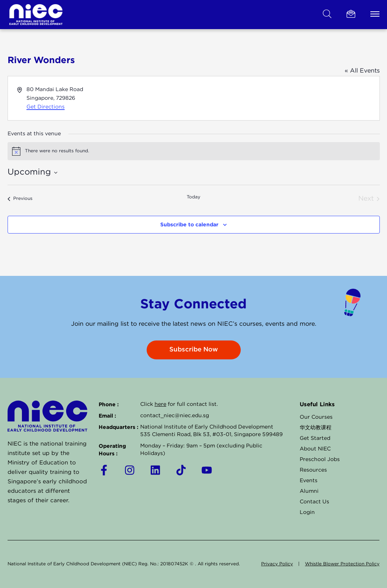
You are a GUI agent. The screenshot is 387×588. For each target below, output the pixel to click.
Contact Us (314, 502)
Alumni (309, 491)
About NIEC (315, 449)
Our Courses (316, 417)
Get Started (315, 438)
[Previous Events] (20, 199)
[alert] (194, 151)
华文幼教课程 (316, 428)
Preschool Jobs (320, 460)
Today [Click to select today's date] (193, 197)
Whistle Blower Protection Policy (342, 564)
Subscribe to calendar (189, 224)
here (160, 404)
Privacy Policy (277, 564)
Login (307, 512)
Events (309, 481)
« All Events (362, 71)
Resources (313, 470)
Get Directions (46, 107)
